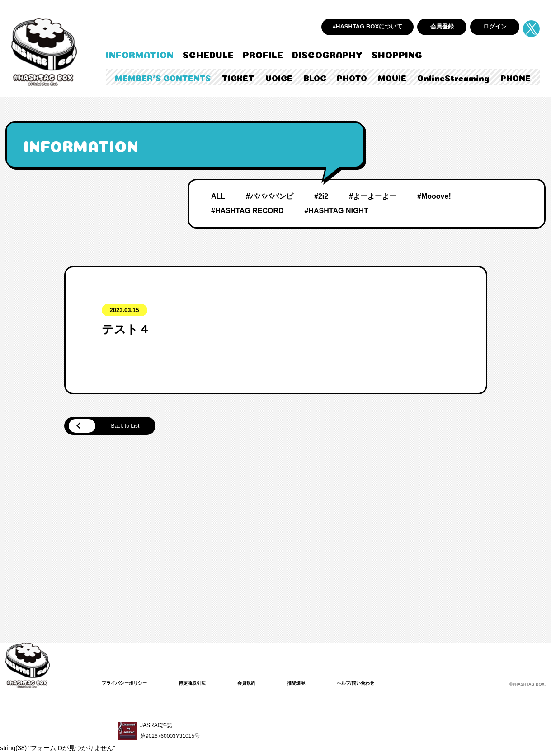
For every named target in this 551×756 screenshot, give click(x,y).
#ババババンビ (270, 196)
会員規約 (263, 685)
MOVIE (392, 77)
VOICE (279, 77)
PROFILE (263, 54)
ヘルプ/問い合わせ (381, 685)
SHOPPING (397, 54)
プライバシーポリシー (129, 685)
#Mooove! (434, 196)
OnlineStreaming (453, 77)
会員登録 (442, 26)
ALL (218, 196)
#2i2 (321, 196)
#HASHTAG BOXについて (367, 26)
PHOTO (352, 77)
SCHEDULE (208, 54)
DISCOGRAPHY (327, 54)
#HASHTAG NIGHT (337, 211)
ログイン (495, 26)
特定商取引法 (204, 685)
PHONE (516, 77)
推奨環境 (316, 685)
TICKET (238, 77)
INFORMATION (140, 54)
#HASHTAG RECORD (247, 211)
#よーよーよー (373, 196)
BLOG (315, 77)
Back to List (113, 427)
